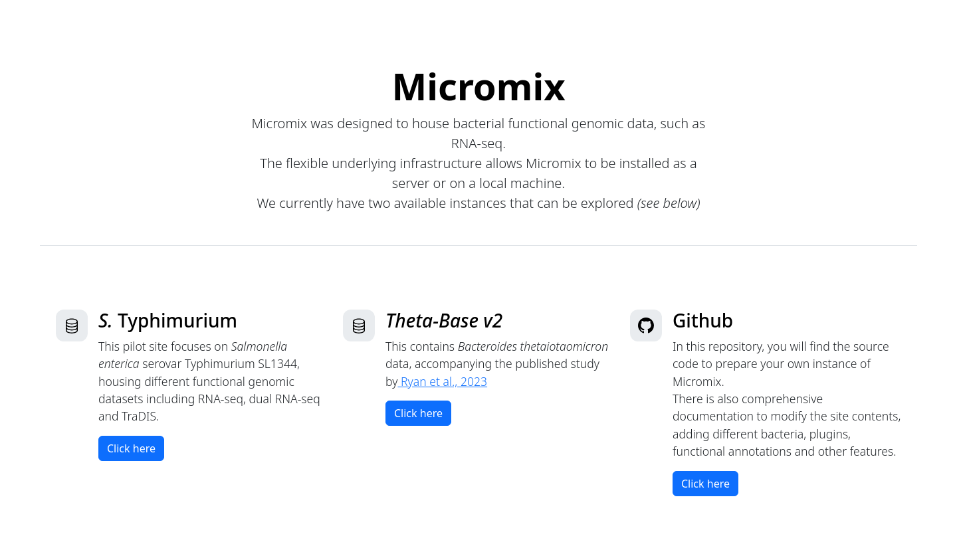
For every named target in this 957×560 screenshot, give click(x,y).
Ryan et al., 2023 (442, 381)
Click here (131, 448)
